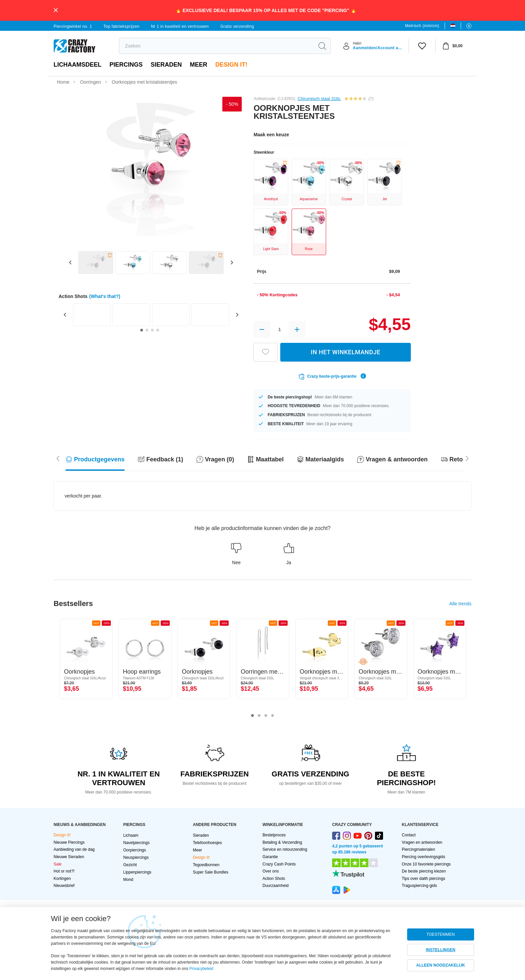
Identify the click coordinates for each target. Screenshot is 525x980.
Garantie (270, 857)
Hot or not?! (64, 871)
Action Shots (274, 879)
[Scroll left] (467, 458)
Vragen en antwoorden (422, 842)
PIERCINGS (126, 65)
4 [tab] (273, 716)
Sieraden (166, 65)
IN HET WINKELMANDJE (346, 352)
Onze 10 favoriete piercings (426, 864)
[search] (216, 46)
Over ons (271, 871)
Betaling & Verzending (282, 842)
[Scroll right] (58, 458)
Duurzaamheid (276, 886)
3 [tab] (266, 716)
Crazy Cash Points (279, 864)
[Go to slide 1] (142, 330)
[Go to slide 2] (147, 330)
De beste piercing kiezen (424, 871)
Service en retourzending (285, 849)
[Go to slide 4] (158, 330)
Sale (58, 864)
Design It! (231, 65)
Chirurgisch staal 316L (319, 99)
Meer (199, 65)
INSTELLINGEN (441, 950)
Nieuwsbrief (64, 886)
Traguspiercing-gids (419, 886)
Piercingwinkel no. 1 (73, 26)
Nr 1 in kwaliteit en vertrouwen (180, 26)
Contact (409, 835)
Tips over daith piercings (424, 879)
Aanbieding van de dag (74, 849)
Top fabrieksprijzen (122, 26)
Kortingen (62, 879)
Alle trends (460, 604)
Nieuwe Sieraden (69, 857)
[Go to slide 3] (152, 330)
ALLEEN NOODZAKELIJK (441, 965)
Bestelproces (274, 835)
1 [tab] (252, 716)
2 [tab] (259, 716)
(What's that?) (105, 296)
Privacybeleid (201, 969)
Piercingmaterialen (418, 849)
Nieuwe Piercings (69, 842)
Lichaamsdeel (78, 65)
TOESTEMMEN (441, 934)
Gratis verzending (237, 26)
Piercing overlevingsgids (423, 857)
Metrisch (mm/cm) (422, 26)
